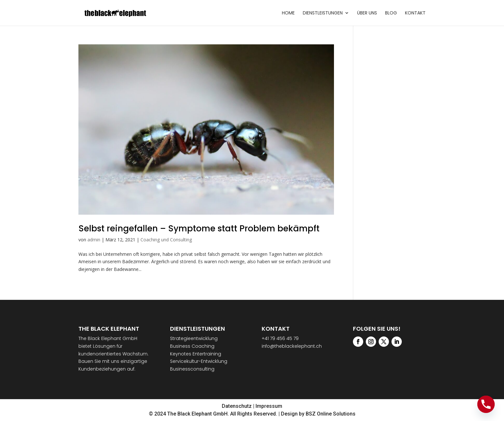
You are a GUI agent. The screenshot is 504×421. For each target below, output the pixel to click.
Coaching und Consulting (166, 240)
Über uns (367, 13)
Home (288, 13)
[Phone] (486, 404)
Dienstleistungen (323, 13)
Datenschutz (237, 406)
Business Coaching (192, 346)
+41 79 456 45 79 (280, 338)
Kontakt (415, 13)
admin (94, 240)
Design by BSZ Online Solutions (318, 414)
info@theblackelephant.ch (292, 346)
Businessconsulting (192, 369)
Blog (391, 13)
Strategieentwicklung (194, 338)
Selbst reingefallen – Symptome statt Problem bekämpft (199, 228)
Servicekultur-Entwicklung (199, 361)
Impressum (269, 406)
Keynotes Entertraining (196, 354)
